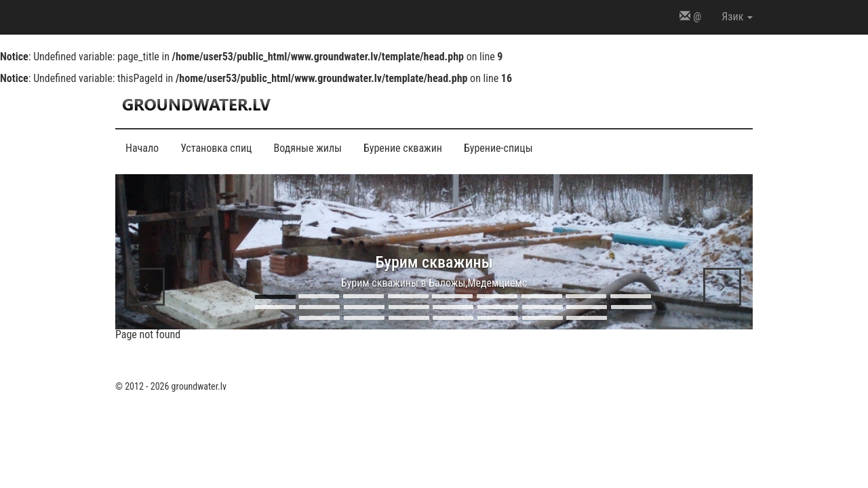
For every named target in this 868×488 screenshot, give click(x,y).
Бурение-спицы (498, 148)
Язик (737, 17)
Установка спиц (216, 148)
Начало (142, 148)
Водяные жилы (308, 148)
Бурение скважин (403, 148)
